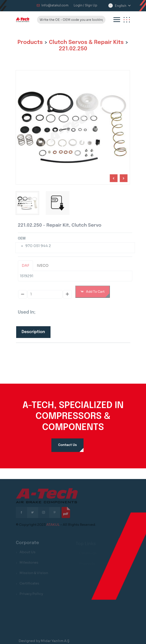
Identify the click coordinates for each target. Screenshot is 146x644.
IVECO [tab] (44, 266)
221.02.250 (73, 49)
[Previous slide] (123, 178)
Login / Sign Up (85, 5)
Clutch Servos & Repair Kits (86, 42)
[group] (57, 203)
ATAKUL (53, 526)
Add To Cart (94, 292)
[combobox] (123, 6)
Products (30, 42)
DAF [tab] (27, 266)
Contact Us (67, 445)
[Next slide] (113, 178)
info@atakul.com (55, 5)
